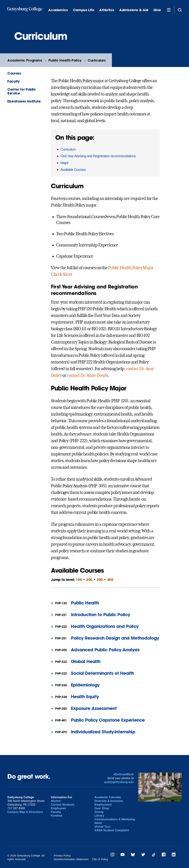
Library (99, 816)
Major (64, 163)
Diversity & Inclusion (109, 801)
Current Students (63, 805)
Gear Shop (102, 808)
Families (57, 816)
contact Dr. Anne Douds (87, 375)
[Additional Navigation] (169, 10)
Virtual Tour (102, 827)
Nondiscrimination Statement (71, 859)
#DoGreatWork (124, 774)
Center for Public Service (22, 91)
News (98, 823)
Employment (103, 805)
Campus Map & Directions (25, 812)
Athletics (107, 10)
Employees (58, 808)
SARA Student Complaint (112, 830)
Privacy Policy (62, 855)
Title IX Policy (100, 859)
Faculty (13, 81)
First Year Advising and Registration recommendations (98, 156)
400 (110, 580)
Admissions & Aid (134, 10)
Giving (99, 812)
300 (100, 580)
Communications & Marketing (115, 819)
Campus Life (84, 10)
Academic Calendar (108, 797)
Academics (58, 10)
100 (79, 580)
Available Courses (73, 170)
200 (89, 580)
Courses (14, 73)
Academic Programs (25, 60)
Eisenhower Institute (24, 101)
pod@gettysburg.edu (119, 782)
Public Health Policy (65, 60)
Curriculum (97, 60)
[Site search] (180, 10)
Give (157, 10)
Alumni (56, 801)
